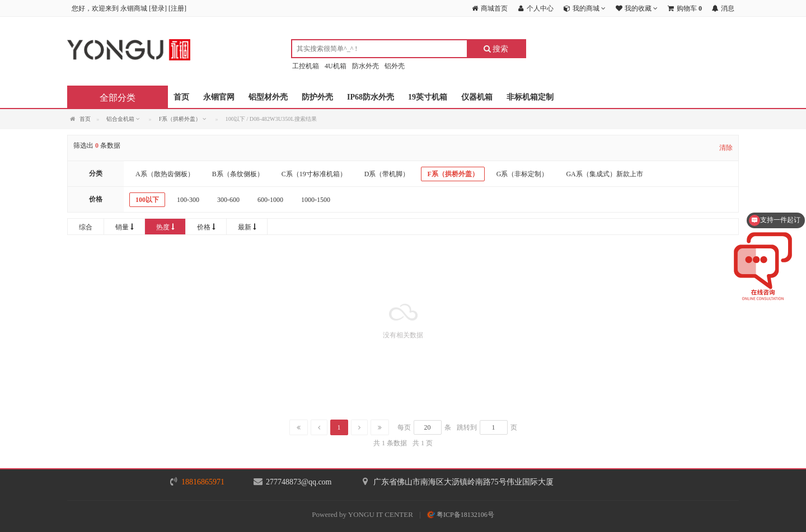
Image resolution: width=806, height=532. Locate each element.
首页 (181, 97)
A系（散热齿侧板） (165, 174)
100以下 (147, 200)
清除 (726, 148)
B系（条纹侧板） (238, 174)
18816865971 (203, 482)
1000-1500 (316, 200)
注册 (177, 8)
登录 (158, 8)
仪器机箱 (477, 97)
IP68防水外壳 (371, 97)
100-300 (188, 200)
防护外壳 (317, 97)
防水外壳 (365, 66)
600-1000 (270, 200)
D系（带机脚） (387, 174)
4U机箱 (336, 66)
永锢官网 (219, 97)
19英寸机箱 (428, 97)
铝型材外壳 (268, 97)
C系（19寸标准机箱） (314, 174)
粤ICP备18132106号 (461, 515)
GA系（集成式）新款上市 (604, 174)
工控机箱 (306, 66)
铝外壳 (395, 66)
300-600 (228, 200)
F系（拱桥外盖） (453, 174)
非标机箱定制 (530, 97)
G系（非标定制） (523, 174)
